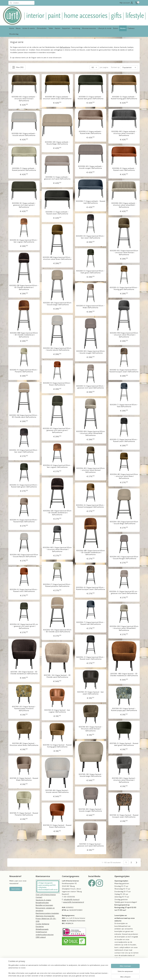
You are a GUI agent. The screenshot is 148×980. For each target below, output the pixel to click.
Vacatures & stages (43, 900)
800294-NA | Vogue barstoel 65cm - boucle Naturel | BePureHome (24, 556)
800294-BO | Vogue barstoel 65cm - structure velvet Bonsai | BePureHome (91, 470)
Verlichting (76, 28)
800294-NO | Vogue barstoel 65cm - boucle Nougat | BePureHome (124, 558)
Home (12, 28)
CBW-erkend (41, 937)
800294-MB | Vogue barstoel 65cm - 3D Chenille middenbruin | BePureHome (91, 553)
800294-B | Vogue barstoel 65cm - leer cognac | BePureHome (57, 466)
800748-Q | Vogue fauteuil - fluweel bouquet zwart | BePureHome (124, 816)
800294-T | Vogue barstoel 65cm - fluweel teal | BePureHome (91, 623)
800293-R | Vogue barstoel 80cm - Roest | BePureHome (57, 384)
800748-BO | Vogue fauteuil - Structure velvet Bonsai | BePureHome (91, 729)
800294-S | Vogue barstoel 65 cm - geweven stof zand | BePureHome (124, 593)
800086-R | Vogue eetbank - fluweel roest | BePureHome (124, 169)
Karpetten (66, 28)
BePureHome (65, 47)
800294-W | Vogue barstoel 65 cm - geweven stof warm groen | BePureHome (24, 626)
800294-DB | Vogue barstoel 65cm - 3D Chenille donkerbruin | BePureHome (57, 513)
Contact (39, 897)
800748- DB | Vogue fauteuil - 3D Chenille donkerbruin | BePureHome (24, 673)
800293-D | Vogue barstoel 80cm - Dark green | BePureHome (91, 272)
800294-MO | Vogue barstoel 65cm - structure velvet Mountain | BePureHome (57, 549)
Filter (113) (18, 67)
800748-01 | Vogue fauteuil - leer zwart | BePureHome (91, 693)
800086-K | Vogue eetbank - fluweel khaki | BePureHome (91, 132)
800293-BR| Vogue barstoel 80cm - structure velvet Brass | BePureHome (57, 258)
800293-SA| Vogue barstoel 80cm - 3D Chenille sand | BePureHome (24, 416)
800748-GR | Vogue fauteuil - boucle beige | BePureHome (91, 775)
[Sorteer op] (129, 67)
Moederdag (14, 34)
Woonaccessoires (89, 28)
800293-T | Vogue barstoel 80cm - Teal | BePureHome (124, 406)
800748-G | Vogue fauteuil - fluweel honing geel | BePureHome (57, 746)
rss (85, 976)
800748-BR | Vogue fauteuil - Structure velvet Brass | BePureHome (24, 744)
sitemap (81, 976)
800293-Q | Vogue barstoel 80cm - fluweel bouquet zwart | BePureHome (124, 371)
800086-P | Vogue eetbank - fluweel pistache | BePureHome (24, 169)
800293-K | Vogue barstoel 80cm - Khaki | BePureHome (91, 307)
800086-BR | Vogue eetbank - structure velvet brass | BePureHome (57, 98)
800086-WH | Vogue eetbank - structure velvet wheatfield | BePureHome (124, 205)
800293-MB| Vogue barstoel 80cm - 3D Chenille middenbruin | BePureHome (24, 335)
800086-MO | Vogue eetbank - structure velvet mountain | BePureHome (124, 133)
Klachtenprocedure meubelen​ (47, 913)
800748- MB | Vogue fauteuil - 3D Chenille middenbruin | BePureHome (124, 675)
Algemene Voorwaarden (45, 916)
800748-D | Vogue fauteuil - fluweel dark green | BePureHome (124, 744)
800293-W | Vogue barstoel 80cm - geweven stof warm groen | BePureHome (57, 430)
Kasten (58, 28)
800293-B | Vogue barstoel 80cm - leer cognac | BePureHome (24, 241)
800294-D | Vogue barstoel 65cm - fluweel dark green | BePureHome (24, 486)
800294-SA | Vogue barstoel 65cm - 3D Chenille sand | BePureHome (57, 631)
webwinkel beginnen (93, 976)
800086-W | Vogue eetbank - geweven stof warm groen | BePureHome (24, 205)
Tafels (51, 28)
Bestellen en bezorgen (44, 905)
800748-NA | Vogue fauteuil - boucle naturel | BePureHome (57, 791)
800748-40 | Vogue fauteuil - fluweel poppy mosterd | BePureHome (24, 709)
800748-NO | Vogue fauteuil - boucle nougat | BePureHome (91, 810)
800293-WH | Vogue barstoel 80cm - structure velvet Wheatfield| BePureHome (91, 433)
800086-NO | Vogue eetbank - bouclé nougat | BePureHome (91, 167)
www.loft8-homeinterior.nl (74, 902)
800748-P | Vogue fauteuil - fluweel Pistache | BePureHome (24, 814)
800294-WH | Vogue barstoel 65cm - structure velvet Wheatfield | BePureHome (124, 628)
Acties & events (29, 28)
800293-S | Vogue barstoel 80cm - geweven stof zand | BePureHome (91, 387)
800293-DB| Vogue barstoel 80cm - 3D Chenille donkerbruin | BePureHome (24, 287)
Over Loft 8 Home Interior (46, 895)
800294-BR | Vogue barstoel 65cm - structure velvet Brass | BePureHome (124, 476)
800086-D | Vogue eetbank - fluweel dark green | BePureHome (91, 98)
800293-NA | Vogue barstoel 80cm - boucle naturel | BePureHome (57, 349)
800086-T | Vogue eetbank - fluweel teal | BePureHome (91, 202)
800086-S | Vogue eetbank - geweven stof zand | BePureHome (57, 178)
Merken (123, 28)
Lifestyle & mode (105, 28)
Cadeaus (131, 28)
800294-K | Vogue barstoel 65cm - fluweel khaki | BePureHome (24, 521)
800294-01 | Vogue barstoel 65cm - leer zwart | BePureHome (24, 451)
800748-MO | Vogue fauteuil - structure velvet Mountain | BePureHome (124, 780)
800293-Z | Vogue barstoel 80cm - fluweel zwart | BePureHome (124, 441)
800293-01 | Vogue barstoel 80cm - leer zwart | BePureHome (91, 237)
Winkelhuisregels (42, 929)
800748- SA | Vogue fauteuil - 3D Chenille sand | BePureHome (57, 676)
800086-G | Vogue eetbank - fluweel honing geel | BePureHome (124, 98)
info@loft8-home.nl (72, 899)
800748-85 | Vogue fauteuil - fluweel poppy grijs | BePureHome (124, 710)
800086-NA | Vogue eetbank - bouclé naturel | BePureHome (24, 135)
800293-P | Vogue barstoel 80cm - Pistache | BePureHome (24, 371)
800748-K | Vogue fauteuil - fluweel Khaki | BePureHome (24, 779)
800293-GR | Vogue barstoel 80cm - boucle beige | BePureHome (57, 304)
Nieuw (18, 28)
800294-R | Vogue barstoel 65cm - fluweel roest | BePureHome (24, 590)
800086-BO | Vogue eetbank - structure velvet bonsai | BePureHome (24, 99)
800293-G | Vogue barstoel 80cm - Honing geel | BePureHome (124, 289)
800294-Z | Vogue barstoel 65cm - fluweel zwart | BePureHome (91, 658)
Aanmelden (16, 889)
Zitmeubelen (42, 28)
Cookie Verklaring (42, 924)
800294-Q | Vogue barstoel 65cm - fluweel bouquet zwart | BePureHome (91, 588)
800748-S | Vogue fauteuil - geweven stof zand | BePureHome (91, 845)
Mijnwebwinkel (113, 976)
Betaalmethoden (42, 903)
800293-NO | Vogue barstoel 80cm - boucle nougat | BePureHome (91, 352)
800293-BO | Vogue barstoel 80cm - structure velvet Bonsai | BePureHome (124, 253)
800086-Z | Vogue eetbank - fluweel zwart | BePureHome (57, 213)
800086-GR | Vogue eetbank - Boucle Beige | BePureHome (57, 143)
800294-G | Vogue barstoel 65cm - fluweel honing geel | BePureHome (91, 506)
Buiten (116, 28)
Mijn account (126, 3)
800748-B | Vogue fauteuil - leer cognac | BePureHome (57, 711)
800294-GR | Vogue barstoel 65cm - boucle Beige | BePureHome (124, 523)
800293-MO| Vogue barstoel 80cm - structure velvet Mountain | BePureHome (124, 335)
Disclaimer (40, 926)
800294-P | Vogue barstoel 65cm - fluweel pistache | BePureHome (57, 585)
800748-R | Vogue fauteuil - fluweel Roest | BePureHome (57, 826)
